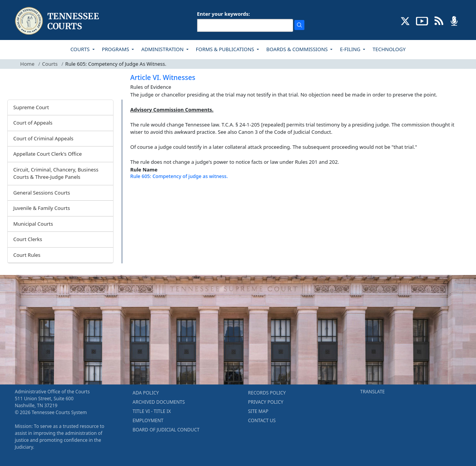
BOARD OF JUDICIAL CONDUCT (166, 430)
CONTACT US (262, 420)
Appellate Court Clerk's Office (48, 154)
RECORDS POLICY (267, 393)
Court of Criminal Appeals (43, 138)
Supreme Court (31, 107)
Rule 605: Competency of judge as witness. (179, 176)
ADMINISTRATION (163, 49)
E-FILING (351, 49)
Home (28, 64)
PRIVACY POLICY (266, 402)
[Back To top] (144, 196)
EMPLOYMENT (148, 420)
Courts (50, 64)
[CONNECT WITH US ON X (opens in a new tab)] (405, 20)
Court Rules (27, 255)
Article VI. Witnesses (163, 77)
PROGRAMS (116, 49)
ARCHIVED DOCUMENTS (159, 402)
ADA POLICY (146, 393)
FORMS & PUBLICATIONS (226, 49)
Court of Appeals (33, 123)
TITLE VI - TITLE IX (152, 411)
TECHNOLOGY (389, 49)
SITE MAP (258, 411)
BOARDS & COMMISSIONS (298, 49)
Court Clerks (28, 239)
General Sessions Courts (42, 193)
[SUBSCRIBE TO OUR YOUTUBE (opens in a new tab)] (422, 20)
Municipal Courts (33, 224)
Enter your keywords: (224, 14)
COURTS (81, 49)
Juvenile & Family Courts (42, 208)
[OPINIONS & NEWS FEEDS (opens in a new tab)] (439, 20)
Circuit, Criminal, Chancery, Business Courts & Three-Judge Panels (56, 173)
